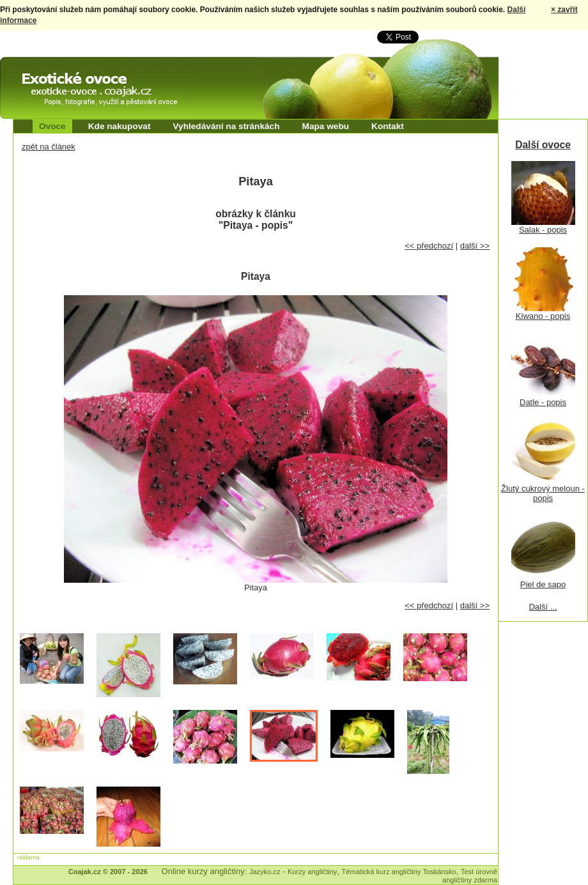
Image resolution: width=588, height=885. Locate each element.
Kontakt (388, 126)
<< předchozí (429, 246)
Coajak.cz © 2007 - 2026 (108, 872)
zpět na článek (49, 147)
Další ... (543, 607)
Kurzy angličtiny (312, 872)
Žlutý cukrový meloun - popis (543, 493)
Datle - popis (543, 402)
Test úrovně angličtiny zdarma (470, 876)
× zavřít (564, 10)
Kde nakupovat (120, 126)
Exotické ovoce (33, 68)
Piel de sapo (543, 584)
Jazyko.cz (265, 872)
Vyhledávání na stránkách (226, 126)
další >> (475, 246)
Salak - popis (543, 230)
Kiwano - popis (543, 316)
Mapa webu (326, 126)
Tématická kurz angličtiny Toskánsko (399, 872)
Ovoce (52, 126)
